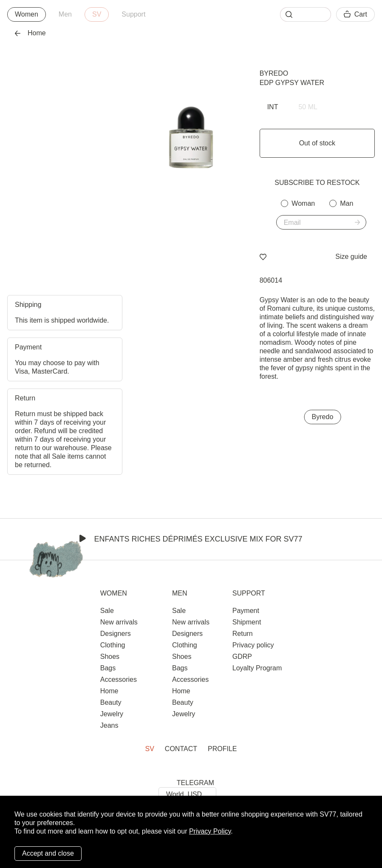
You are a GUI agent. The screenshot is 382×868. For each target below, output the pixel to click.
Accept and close (48, 853)
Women (27, 14)
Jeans (109, 725)
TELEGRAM (195, 783)
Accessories (119, 679)
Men (65, 14)
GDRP (242, 657)
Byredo (274, 73)
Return (243, 634)
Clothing (113, 645)
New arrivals (119, 622)
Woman (303, 203)
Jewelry (112, 714)
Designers (116, 634)
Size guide (351, 257)
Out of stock (317, 143)
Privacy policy (253, 645)
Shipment (247, 622)
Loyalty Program (257, 668)
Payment (246, 611)
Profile (222, 749)
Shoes (110, 657)
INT (273, 107)
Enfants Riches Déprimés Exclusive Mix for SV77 (191, 539)
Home (30, 33)
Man (347, 203)
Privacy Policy (210, 831)
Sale (107, 611)
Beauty (111, 702)
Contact (181, 749)
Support (133, 14)
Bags (108, 668)
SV (97, 14)
